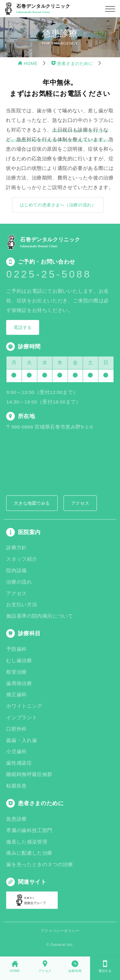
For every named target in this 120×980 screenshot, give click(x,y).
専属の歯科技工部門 (29, 830)
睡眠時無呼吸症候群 (29, 774)
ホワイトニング (24, 706)
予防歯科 (16, 649)
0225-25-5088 (49, 274)
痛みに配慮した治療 (29, 853)
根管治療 (16, 672)
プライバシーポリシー (60, 931)
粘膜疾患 (16, 786)
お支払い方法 (22, 604)
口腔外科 (16, 729)
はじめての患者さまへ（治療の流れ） (58, 205)
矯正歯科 (16, 695)
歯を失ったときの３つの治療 (39, 864)
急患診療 (16, 819)
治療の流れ (19, 582)
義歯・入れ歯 (22, 740)
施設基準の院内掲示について (39, 616)
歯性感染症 (19, 763)
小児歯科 (16, 751)
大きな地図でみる (32, 503)
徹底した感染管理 (27, 842)
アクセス (80, 503)
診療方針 (16, 548)
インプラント (22, 717)
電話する (23, 327)
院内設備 (16, 570)
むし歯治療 (19, 661)
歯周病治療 (19, 683)
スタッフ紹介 (22, 559)
